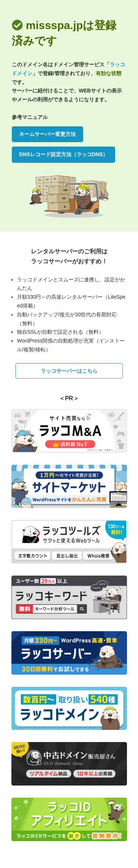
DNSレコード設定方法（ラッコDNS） (63, 154)
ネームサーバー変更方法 (47, 134)
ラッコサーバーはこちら (69, 371)
